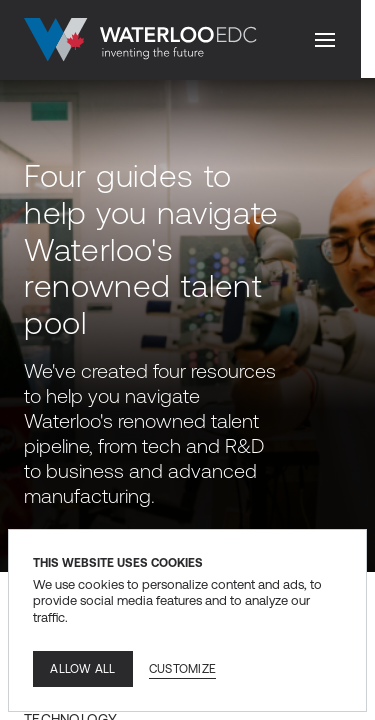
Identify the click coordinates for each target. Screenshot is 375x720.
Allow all (82, 669)
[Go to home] (140, 40)
